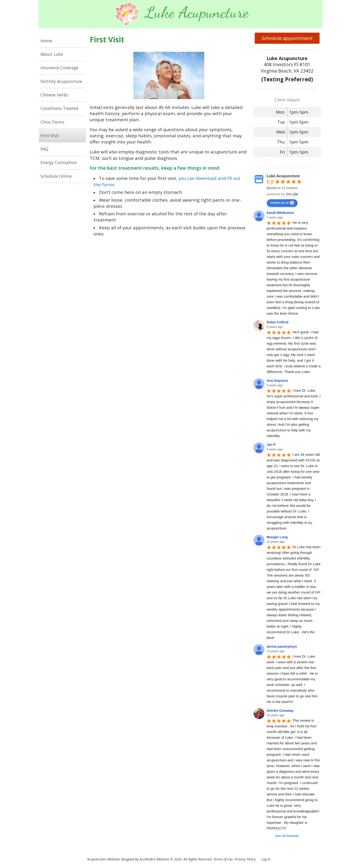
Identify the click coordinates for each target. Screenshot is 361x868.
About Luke (52, 54)
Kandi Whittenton (281, 213)
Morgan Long (277, 537)
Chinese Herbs (54, 95)
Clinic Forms (52, 122)
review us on (282, 203)
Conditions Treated (59, 108)
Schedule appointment (287, 38)
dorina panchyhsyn (282, 647)
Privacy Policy (245, 859)
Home (46, 41)
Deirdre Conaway (280, 711)
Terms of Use (223, 859)
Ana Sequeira (277, 381)
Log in (266, 859)
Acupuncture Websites (104, 859)
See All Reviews (287, 836)
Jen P (271, 445)
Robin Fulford (278, 322)
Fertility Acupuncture (61, 81)
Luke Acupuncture (283, 176)
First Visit (50, 135)
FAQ (44, 149)
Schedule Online (56, 176)
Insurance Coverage (59, 68)
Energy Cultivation (59, 162)
